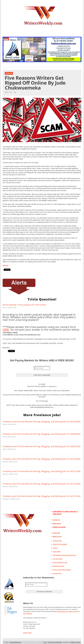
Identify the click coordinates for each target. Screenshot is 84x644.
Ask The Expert (58, 559)
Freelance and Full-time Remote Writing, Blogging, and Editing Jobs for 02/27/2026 (42, 496)
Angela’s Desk (57, 541)
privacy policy (27, 633)
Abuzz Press (73, 611)
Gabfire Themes (75, 642)
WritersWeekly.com (15, 642)
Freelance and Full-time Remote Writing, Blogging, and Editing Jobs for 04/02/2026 (42, 446)
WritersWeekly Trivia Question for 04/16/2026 (24, 305)
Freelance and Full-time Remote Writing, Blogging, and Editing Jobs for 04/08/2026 (42, 434)
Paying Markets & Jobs (60, 562)
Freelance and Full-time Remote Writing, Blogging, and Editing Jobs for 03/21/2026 (42, 471)
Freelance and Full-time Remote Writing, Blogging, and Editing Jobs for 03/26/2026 (42, 459)
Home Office (57, 552)
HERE (6, 330)
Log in (45, 642)
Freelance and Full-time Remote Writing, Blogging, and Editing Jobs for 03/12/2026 (42, 484)
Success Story (57, 573)
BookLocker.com (63, 611)
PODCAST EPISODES (60, 544)
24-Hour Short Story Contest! (62, 570)
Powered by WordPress (55, 642)
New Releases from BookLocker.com (64, 555)
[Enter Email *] (42, 368)
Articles (9, 73)
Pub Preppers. (28, 614)
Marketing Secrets (58, 566)
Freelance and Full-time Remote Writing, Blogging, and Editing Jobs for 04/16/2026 (42, 422)
